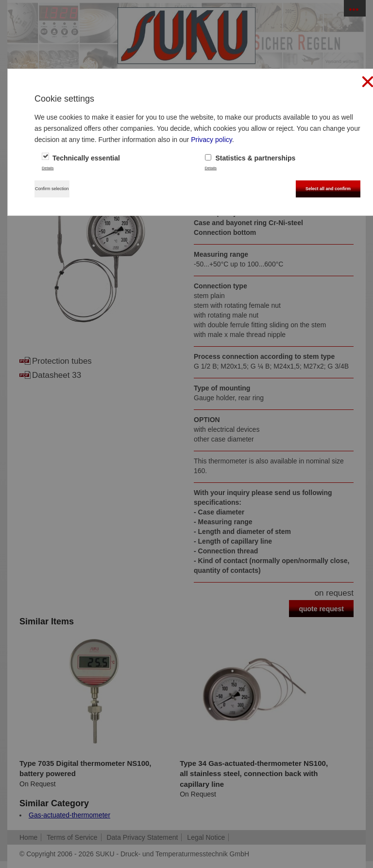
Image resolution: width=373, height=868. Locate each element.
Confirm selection (52, 189)
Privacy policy (212, 140)
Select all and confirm (328, 189)
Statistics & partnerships (250, 158)
